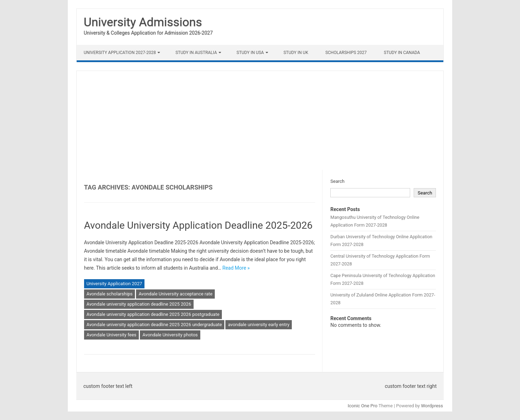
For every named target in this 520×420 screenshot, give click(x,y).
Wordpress (432, 406)
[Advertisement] (260, 120)
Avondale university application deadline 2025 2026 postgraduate (153, 314)
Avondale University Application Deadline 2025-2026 (198, 225)
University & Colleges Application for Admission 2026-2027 (148, 33)
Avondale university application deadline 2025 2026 (139, 304)
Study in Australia (196, 53)
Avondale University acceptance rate (175, 294)
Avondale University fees (111, 335)
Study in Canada (402, 53)
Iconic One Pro (362, 406)
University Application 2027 (114, 284)
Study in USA (250, 53)
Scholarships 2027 (346, 53)
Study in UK (296, 53)
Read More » (236, 268)
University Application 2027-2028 (120, 53)
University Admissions (143, 22)
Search (337, 181)
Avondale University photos (170, 335)
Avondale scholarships (110, 294)
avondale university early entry (259, 325)
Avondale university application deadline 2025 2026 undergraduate (154, 325)
